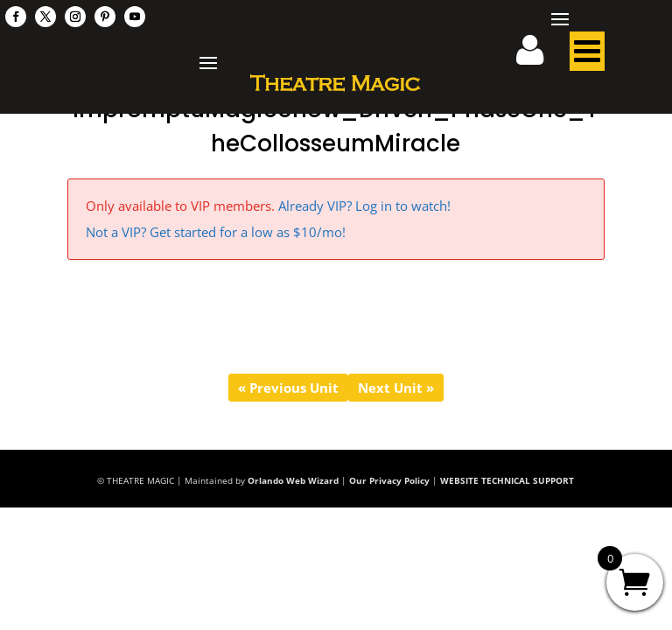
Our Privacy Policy (389, 480)
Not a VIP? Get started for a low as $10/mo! (216, 232)
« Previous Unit (288, 388)
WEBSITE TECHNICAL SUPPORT (507, 480)
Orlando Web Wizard (293, 480)
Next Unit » (396, 388)
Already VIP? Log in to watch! (364, 206)
